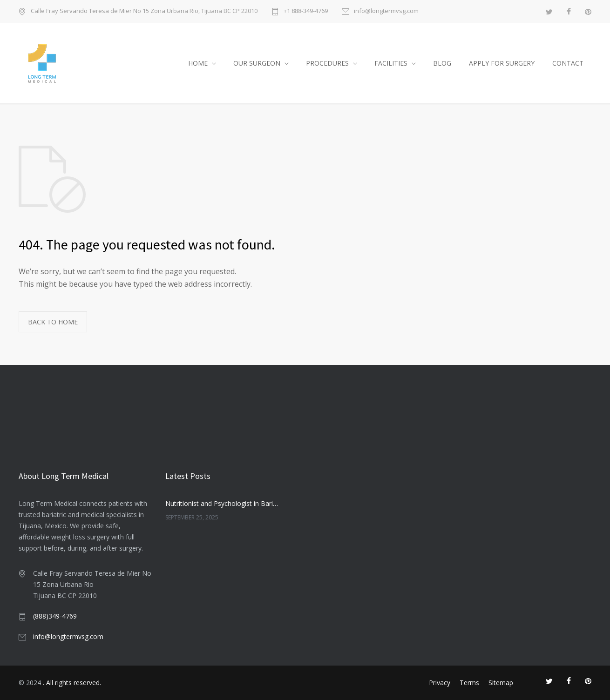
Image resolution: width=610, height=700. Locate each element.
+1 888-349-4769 (306, 11)
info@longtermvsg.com (386, 11)
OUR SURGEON (257, 63)
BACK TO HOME (53, 322)
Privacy (440, 683)
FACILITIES (391, 63)
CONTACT (568, 63)
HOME (198, 63)
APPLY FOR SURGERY (502, 63)
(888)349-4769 (55, 616)
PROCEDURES (327, 63)
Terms (469, 683)
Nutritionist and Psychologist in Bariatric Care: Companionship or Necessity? (222, 503)
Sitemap (501, 683)
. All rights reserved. (72, 683)
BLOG (442, 63)
